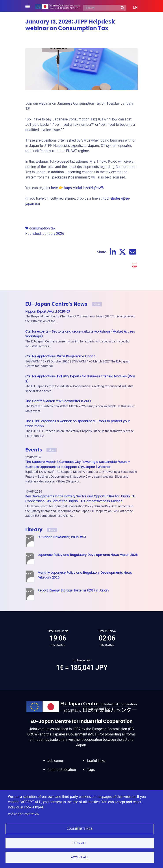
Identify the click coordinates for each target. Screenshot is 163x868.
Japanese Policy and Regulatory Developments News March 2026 (88, 555)
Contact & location (62, 770)
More (97, 304)
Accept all (80, 857)
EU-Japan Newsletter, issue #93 (62, 537)
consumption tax (42, 228)
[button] (132, 7)
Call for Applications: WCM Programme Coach (60, 356)
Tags (91, 770)
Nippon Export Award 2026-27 (48, 312)
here (54, 188)
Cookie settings (80, 829)
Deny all (80, 843)
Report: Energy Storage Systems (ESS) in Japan (73, 590)
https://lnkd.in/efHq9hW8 (84, 188)
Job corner (56, 761)
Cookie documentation (23, 814)
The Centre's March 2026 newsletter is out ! (58, 401)
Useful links (96, 761)
